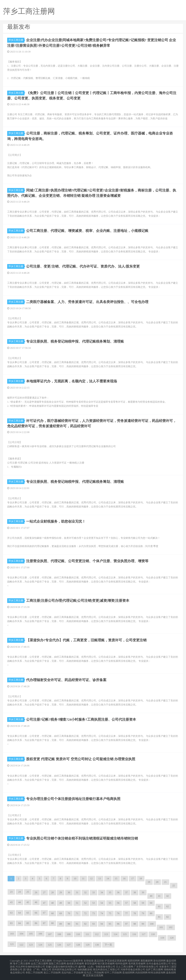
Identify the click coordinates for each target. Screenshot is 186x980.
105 (31, 933)
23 (11, 892)
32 (85, 892)
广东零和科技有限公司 (146, 965)
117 (143, 934)
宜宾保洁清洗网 (95, 973)
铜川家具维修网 (106, 963)
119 (162, 938)
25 (28, 892)
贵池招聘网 (128, 970)
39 (143, 892)
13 (100, 878)
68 (52, 913)
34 (102, 892)
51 (77, 903)
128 (78, 945)
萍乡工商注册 (16, 40)
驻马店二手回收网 (94, 970)
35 (110, 892)
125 (50, 945)
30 (69, 892)
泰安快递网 (91, 963)
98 (135, 924)
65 (28, 913)
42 (168, 896)
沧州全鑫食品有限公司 (158, 963)
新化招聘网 (159, 960)
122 (21, 945)
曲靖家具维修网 (75, 963)
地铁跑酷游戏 (85, 968)
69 (61, 913)
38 (135, 892)
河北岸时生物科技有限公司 (30, 965)
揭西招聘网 (134, 960)
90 (69, 924)
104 (21, 933)
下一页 (108, 945)
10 (75, 878)
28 (52, 892)
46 (36, 902)
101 (161, 927)
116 (134, 934)
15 (116, 878)
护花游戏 (110, 960)
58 (135, 903)
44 (20, 902)
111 (87, 934)
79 (143, 913)
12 (91, 878)
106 (40, 933)
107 (50, 934)
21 (165, 882)
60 (151, 903)
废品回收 (99, 960)
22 (174, 885)
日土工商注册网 (125, 965)
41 (159, 896)
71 (77, 913)
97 (126, 924)
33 (94, 892)
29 (61, 892)
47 (44, 903)
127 (69, 945)
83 (11, 923)
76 (118, 913)
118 (153, 934)
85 (28, 923)
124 (40, 945)
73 (94, 913)
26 (36, 892)
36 (118, 892)
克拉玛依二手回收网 (72, 970)
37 (126, 892)
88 (52, 923)
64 (20, 913)
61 (159, 906)
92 (85, 924)
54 (102, 903)
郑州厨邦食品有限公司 (64, 968)
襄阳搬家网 (147, 960)
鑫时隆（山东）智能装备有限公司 (97, 965)
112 (97, 934)
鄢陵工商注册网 (57, 963)
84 (20, 923)
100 (152, 924)
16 (124, 878)
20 (157, 882)
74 (102, 913)
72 (85, 913)
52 (85, 903)
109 (69, 934)
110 (78, 934)
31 (77, 892)
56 (118, 903)
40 (151, 896)
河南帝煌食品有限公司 (133, 968)
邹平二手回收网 (113, 970)
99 (143, 924)
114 (116, 934)
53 (94, 903)
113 (106, 934)
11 (83, 878)
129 (88, 945)
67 (44, 913)
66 (36, 913)
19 (149, 882)
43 (11, 902)
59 (143, 903)
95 (110, 924)
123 (31, 945)
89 (61, 924)
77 (126, 913)
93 (94, 924)
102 (171, 927)
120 (172, 938)
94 (102, 924)
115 (125, 934)
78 (135, 913)
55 (110, 903)
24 (20, 892)
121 (12, 944)
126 (59, 945)
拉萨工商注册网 (154, 968)
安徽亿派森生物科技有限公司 (62, 965)
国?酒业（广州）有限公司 (37, 968)
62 (168, 906)
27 (44, 892)
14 (108, 878)
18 (141, 878)
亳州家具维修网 (137, 963)
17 (133, 878)
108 (59, 934)
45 (28, 902)
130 (97, 945)
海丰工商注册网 (22, 963)
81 (159, 917)
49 (61, 903)
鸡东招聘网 (141, 970)
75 (110, 913)
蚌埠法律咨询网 (157, 970)
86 (36, 923)
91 (77, 924)
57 (126, 903)
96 (118, 924)
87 (44, 923)
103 (12, 933)
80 (151, 913)
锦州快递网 (121, 963)
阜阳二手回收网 (34, 970)
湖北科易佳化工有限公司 (106, 968)
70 (69, 913)
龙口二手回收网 (52, 970)
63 (11, 913)
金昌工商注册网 (39, 963)
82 (168, 917)
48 (52, 903)
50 (69, 903)
